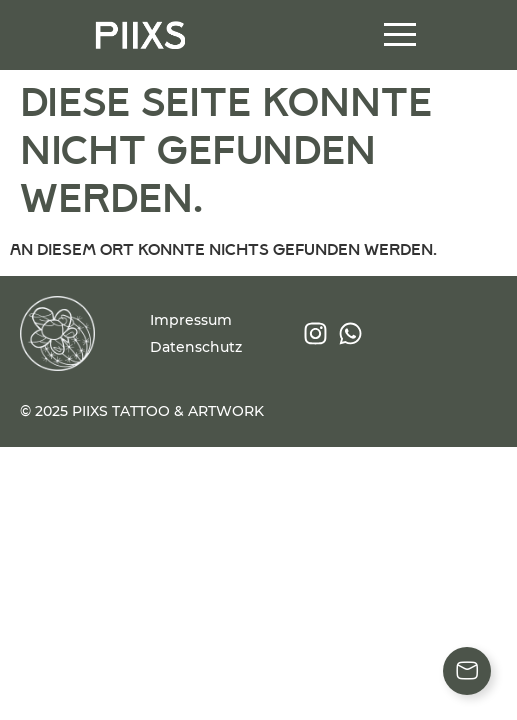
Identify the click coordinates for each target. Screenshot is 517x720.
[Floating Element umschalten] (467, 671)
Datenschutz (196, 347)
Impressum (191, 320)
